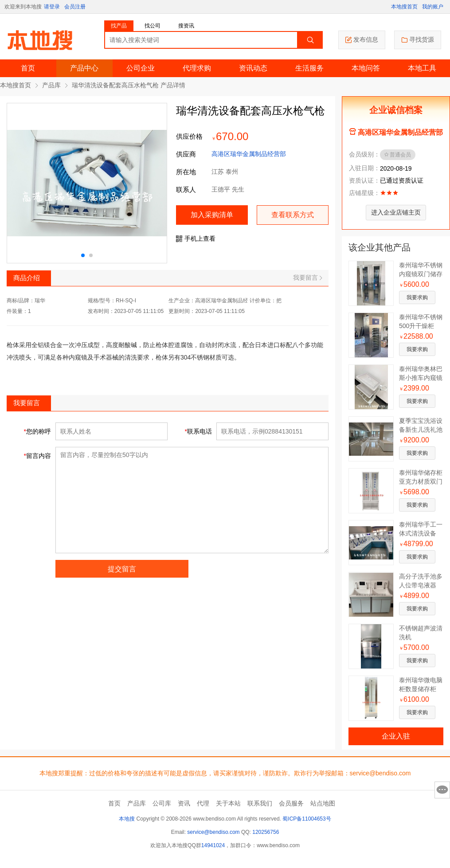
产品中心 (84, 68)
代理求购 (197, 68)
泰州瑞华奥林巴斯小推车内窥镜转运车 (421, 378)
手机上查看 (196, 239)
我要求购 (417, 297)
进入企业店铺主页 (396, 212)
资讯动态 (253, 68)
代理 (203, 803)
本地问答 (366, 68)
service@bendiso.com (213, 832)
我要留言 (307, 278)
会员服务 (291, 803)
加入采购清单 (212, 215)
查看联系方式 (293, 215)
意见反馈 (442, 790)
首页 (28, 68)
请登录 (52, 7)
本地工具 (422, 68)
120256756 (266, 832)
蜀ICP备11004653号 (307, 819)
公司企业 (141, 68)
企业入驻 (396, 736)
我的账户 (433, 7)
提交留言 (122, 569)
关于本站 (228, 803)
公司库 (162, 803)
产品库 (51, 85)
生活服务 (309, 68)
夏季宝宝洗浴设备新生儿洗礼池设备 (421, 430)
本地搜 (127, 819)
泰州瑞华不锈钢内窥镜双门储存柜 (421, 274)
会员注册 (75, 7)
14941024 (213, 845)
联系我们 (260, 803)
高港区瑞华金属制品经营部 (249, 154)
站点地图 (323, 803)
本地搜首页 (404, 7)
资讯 (184, 803)
